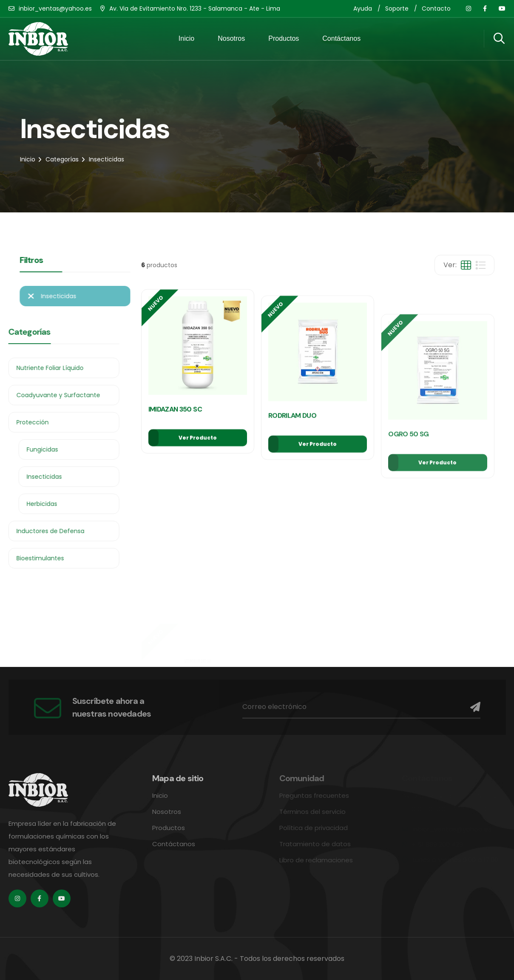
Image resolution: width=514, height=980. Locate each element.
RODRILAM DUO (292, 461)
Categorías (62, 159)
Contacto (436, 8)
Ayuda (363, 8)
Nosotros (231, 38)
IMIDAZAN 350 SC (175, 428)
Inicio (186, 38)
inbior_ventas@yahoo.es (55, 8)
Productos (284, 38)
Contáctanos (341, 38)
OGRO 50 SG (409, 525)
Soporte (397, 8)
